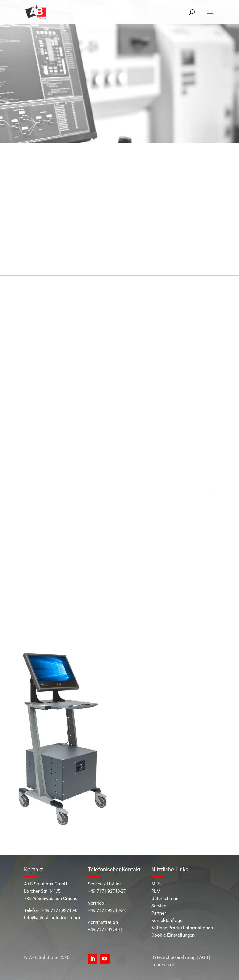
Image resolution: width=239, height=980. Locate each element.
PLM (156, 891)
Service (159, 906)
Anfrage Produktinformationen (182, 928)
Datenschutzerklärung (173, 957)
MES (156, 884)
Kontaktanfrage (167, 921)
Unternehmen (165, 899)
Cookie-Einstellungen (173, 935)
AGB (204, 957)
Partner (159, 913)
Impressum (163, 965)
